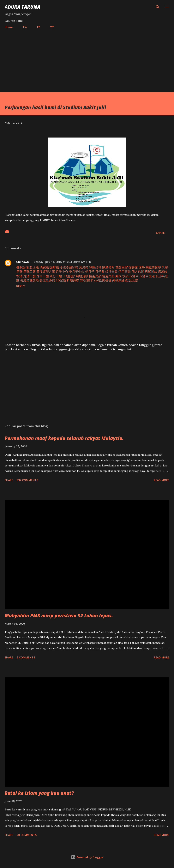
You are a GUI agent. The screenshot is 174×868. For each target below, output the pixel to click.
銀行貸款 (111, 272)
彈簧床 (133, 267)
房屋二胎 (43, 276)
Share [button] (160, 233)
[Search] (158, 7)
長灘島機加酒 (29, 280)
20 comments (27, 835)
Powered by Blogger (87, 857)
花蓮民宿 (122, 267)
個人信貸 (138, 272)
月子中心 (62, 272)
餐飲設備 (22, 267)
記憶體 (133, 280)
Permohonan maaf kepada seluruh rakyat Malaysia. (64, 438)
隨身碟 (75, 280)
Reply (21, 286)
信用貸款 (125, 272)
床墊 (142, 267)
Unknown (23, 262)
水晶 (125, 276)
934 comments (27, 480)
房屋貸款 (151, 272)
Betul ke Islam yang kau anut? (39, 793)
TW (25, 27)
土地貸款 (69, 276)
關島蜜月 (108, 267)
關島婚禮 (95, 267)
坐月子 (90, 272)
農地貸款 (82, 276)
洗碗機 (44, 267)
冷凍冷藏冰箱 (69, 267)
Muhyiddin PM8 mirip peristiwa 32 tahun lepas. (59, 615)
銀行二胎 (56, 276)
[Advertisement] (87, 59)
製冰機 (34, 267)
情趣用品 (95, 276)
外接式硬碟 (120, 280)
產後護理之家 (46, 272)
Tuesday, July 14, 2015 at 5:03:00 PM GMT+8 (61, 262)
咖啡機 (54, 267)
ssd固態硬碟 (103, 280)
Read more (162, 480)
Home (9, 27)
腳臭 (118, 276)
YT (52, 27)
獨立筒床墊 (153, 267)
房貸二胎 (29, 276)
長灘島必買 (47, 280)
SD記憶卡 (62, 280)
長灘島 (134, 276)
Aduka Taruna (22, 7)
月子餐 (100, 272)
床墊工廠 (29, 272)
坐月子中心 (77, 272)
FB (39, 27)
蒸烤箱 (84, 267)
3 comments (26, 657)
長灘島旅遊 (147, 276)
